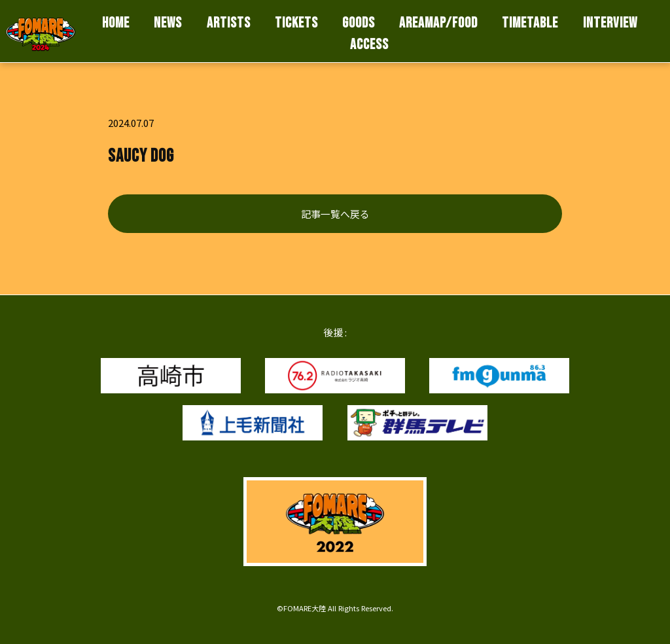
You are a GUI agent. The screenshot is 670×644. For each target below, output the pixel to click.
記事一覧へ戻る (335, 214)
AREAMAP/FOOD (438, 23)
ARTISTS (229, 23)
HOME (116, 23)
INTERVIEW (610, 23)
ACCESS (369, 45)
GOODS (359, 23)
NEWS (168, 23)
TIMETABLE (530, 23)
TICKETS (296, 23)
